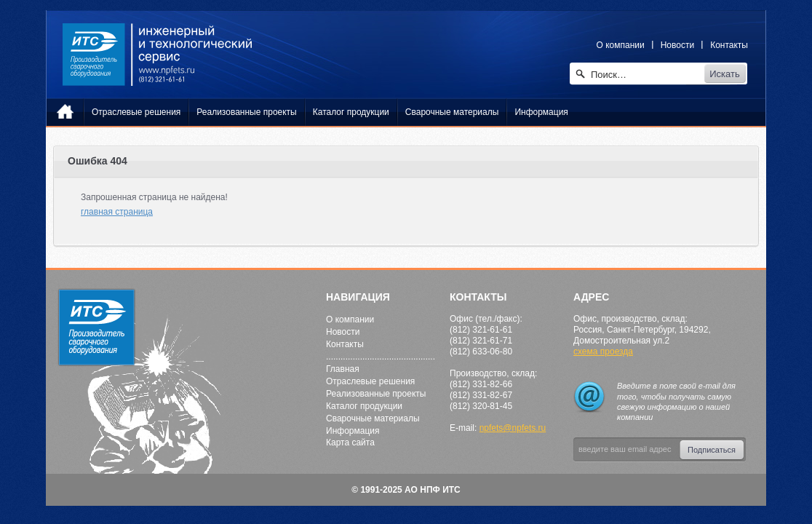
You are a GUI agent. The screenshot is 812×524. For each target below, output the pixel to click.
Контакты (729, 45)
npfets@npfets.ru (513, 428)
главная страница (117, 212)
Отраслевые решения (370, 381)
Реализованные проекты (376, 394)
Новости (677, 45)
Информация (353, 431)
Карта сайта (350, 442)
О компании (621, 45)
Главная (343, 369)
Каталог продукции (364, 406)
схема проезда (603, 352)
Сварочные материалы (373, 418)
